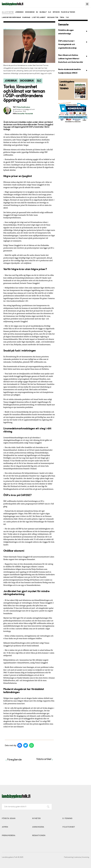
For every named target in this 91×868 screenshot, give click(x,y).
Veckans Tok (53, 18)
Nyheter (36, 819)
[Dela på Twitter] (26, 745)
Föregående (13, 760)
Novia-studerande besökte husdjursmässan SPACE (73, 71)
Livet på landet (39, 18)
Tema (62, 18)
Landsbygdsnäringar (11, 18)
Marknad (26, 18)
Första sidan (9, 819)
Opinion (56, 12)
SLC (50, 12)
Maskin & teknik (68, 12)
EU (37, 12)
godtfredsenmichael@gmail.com (24, 110)
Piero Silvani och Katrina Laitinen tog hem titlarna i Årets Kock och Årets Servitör (73, 59)
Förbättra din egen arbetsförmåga (73, 32)
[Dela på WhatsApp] (32, 745)
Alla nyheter (8, 12)
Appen (5, 827)
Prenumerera (9, 836)
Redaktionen (39, 836)
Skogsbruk (30, 12)
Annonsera (38, 827)
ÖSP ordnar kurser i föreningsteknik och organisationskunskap (73, 45)
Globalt (43, 12)
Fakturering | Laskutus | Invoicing (77, 857)
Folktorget (69, 827)
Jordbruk (19, 12)
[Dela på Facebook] (20, 745)
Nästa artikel (45, 759)
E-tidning (67, 819)
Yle (67, 18)
